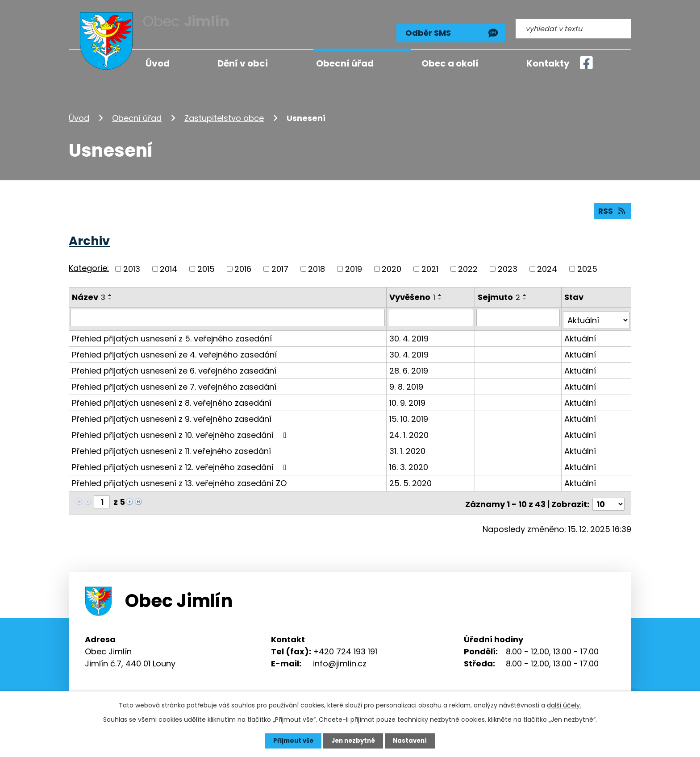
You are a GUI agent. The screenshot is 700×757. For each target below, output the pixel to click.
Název (89, 294)
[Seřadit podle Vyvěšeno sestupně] (441, 295)
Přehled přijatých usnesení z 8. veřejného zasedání (172, 397)
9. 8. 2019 (407, 381)
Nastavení (412, 740)
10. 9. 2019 (408, 397)
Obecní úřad (137, 113)
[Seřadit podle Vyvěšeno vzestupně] (441, 292)
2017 (280, 266)
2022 (468, 266)
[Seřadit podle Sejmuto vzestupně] (526, 292)
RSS (612, 208)
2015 (206, 266)
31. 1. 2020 (408, 445)
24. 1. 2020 (409, 429)
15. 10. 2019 (409, 413)
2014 (169, 266)
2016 (243, 266)
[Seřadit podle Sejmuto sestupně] (526, 295)
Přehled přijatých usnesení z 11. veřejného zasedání (171, 445)
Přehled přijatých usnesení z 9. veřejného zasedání (172, 413)
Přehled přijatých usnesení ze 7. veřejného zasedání (174, 381)
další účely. (564, 705)
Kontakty (548, 63)
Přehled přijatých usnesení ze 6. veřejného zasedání (174, 365)
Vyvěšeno (413, 294)
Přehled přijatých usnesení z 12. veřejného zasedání (181, 461)
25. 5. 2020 (411, 477)
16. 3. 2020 (409, 461)
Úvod (79, 113)
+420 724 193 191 (345, 643)
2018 (317, 266)
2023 (508, 266)
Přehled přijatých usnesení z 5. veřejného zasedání (172, 333)
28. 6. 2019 (409, 365)
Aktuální (581, 333)
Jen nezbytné (353, 740)
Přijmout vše (291, 740)
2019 (354, 266)
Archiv (89, 238)
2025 (587, 266)
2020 (392, 266)
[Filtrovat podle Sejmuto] (519, 315)
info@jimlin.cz (340, 655)
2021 (430, 266)
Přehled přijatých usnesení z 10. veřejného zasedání (181, 429)
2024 (547, 266)
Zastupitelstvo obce (224, 113)
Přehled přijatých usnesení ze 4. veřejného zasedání (174, 349)
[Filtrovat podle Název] (228, 315)
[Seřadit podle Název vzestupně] (110, 292)
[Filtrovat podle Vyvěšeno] (431, 315)
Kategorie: (89, 265)
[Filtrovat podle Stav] (596, 315)
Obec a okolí (450, 63)
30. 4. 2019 (409, 333)
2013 (132, 266)
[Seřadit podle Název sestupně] (110, 295)
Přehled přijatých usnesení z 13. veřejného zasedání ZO (179, 477)
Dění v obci (243, 63)
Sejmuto (500, 294)
